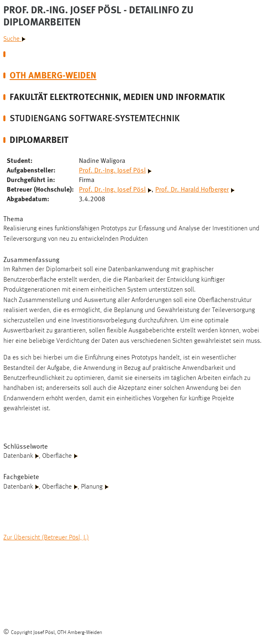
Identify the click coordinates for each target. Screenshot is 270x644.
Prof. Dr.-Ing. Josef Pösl (112, 170)
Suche (14, 39)
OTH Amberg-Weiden (53, 75)
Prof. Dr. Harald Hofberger (192, 189)
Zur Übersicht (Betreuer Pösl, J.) (46, 538)
